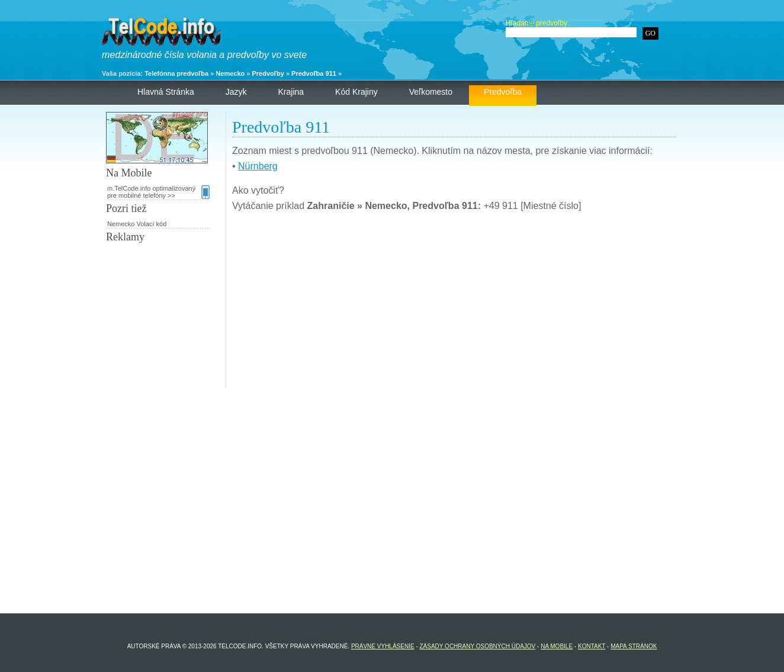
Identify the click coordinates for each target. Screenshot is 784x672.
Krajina (291, 92)
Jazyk (236, 92)
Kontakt (592, 646)
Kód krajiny (356, 92)
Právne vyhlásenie (383, 646)
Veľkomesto (431, 92)
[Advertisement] (454, 306)
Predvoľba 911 (314, 73)
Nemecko (230, 73)
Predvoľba (503, 92)
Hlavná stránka (166, 92)
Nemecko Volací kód (137, 224)
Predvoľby (268, 73)
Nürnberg (258, 166)
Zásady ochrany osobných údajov (478, 646)
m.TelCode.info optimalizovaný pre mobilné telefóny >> (158, 192)
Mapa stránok (634, 646)
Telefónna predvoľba (176, 73)
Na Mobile (557, 646)
